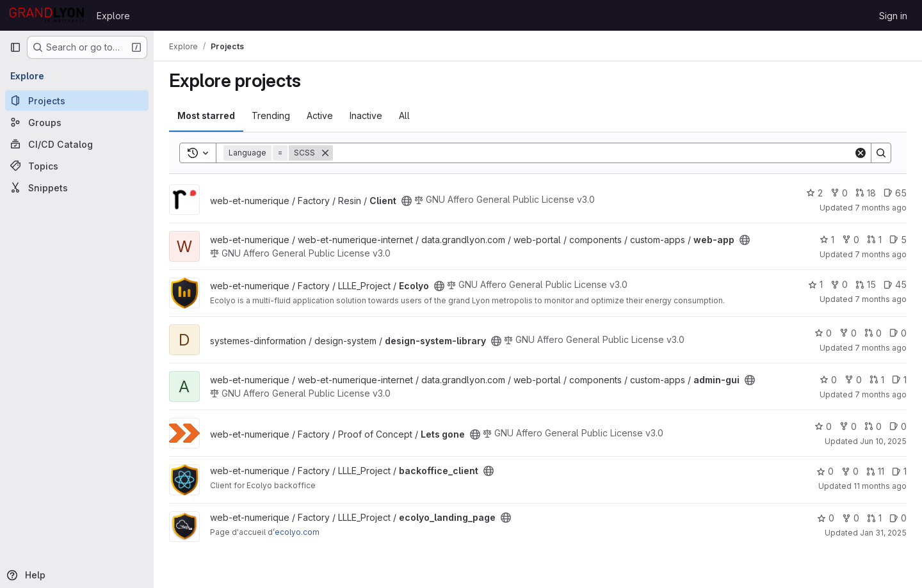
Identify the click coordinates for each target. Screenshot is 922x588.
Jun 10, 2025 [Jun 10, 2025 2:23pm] (883, 441)
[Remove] (325, 153)
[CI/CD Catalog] (77, 144)
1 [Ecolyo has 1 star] (815, 284)
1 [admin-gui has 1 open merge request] (877, 380)
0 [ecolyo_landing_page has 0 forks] (851, 518)
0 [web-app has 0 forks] (851, 240)
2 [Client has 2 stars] (814, 193)
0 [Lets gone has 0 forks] (848, 426)
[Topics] (77, 166)
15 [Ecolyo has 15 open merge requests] (866, 284)
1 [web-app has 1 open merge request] (874, 240)
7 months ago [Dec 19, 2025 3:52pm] (881, 254)
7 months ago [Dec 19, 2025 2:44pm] (881, 208)
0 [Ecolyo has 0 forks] (839, 284)
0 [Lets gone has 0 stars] (823, 426)
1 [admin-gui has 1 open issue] (899, 380)
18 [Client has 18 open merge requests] (866, 193)
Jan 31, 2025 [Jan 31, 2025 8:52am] (883, 533)
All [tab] (404, 115)
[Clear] (861, 153)
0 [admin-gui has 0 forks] (853, 380)
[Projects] (77, 100)
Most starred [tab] (206, 115)
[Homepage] (47, 15)
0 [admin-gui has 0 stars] (828, 380)
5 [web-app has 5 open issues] (898, 240)
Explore (113, 16)
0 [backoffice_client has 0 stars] (825, 471)
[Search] (593, 153)
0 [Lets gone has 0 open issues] (898, 426)
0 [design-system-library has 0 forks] (848, 333)
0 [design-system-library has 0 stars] (823, 333)
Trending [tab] (271, 115)
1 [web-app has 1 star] (827, 240)
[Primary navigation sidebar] (15, 47)
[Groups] (77, 122)
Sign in (893, 16)
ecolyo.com (297, 532)
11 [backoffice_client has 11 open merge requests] (875, 471)
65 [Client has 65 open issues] (895, 193)
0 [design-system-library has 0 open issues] (898, 333)
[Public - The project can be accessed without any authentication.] (407, 201)
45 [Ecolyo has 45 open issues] (895, 284)
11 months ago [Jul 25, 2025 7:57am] (880, 486)
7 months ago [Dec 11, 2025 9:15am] (881, 348)
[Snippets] (77, 187)
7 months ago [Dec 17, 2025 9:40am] (881, 299)
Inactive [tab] (366, 115)
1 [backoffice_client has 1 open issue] (899, 471)
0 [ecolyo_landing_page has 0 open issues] (898, 518)
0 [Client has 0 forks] (839, 193)
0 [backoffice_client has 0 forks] (850, 471)
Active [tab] (320, 115)
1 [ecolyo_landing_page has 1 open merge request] (874, 518)
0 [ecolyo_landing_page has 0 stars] (826, 518)
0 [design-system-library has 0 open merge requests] (873, 333)
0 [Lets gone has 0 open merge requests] (873, 426)
